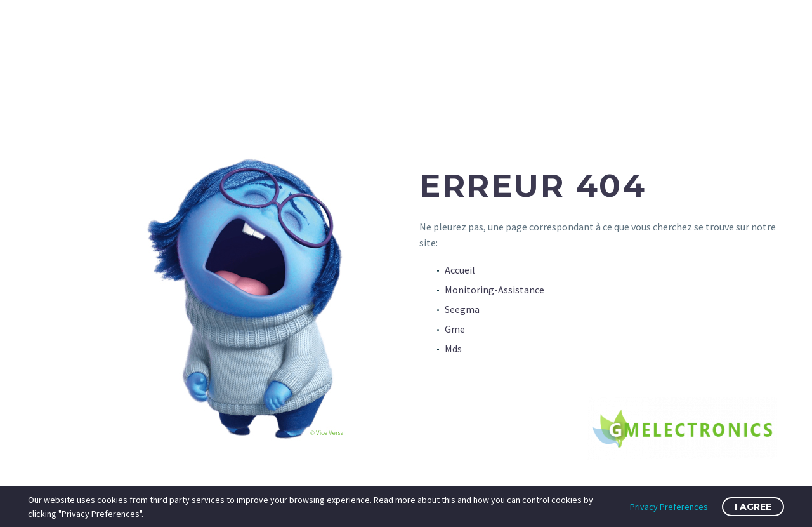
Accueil (460, 270)
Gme (455, 329)
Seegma (462, 309)
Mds (453, 349)
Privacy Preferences (669, 507)
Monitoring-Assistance (494, 290)
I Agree (753, 507)
